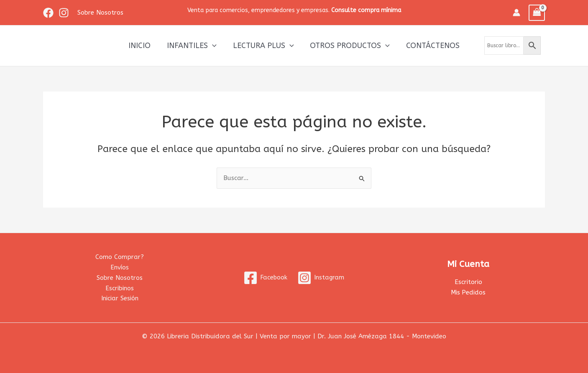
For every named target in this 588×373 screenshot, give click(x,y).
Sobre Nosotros (120, 278)
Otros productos (349, 46)
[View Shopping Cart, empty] (537, 13)
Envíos (120, 267)
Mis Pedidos (468, 292)
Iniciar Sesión (120, 298)
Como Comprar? (120, 257)
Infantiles (193, 46)
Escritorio (468, 282)
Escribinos (120, 288)
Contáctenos (430, 46)
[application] (213, 46)
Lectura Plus (263, 46)
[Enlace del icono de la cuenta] (516, 13)
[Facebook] (48, 13)
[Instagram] (64, 13)
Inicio (142, 46)
